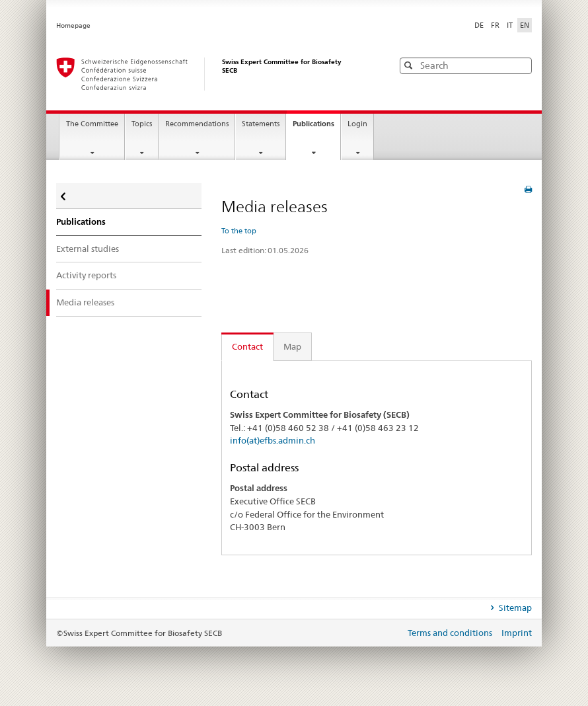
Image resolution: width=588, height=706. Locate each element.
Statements (261, 124)
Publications (316, 128)
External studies (88, 249)
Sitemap (514, 608)
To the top (239, 231)
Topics (142, 124)
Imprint (517, 633)
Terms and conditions (451, 633)
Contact (247, 346)
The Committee (92, 124)
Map (292, 346)
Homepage (73, 25)
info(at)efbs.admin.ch (273, 440)
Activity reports (86, 275)
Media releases (85, 302)
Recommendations (197, 124)
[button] (521, 65)
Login (357, 124)
